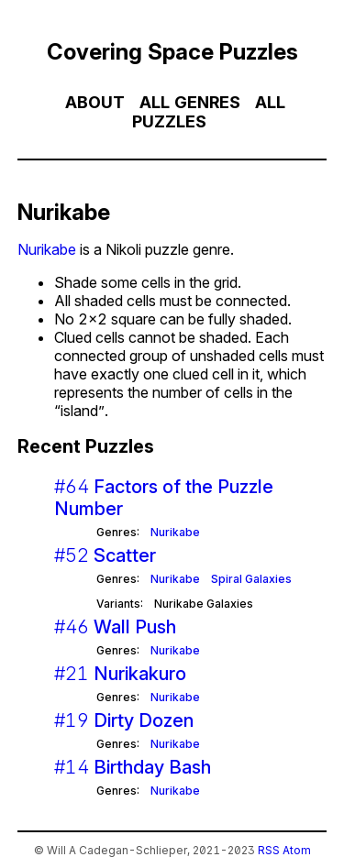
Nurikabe (47, 249)
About (95, 102)
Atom (297, 850)
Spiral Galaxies (251, 579)
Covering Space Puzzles (172, 52)
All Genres (190, 102)
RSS (269, 850)
